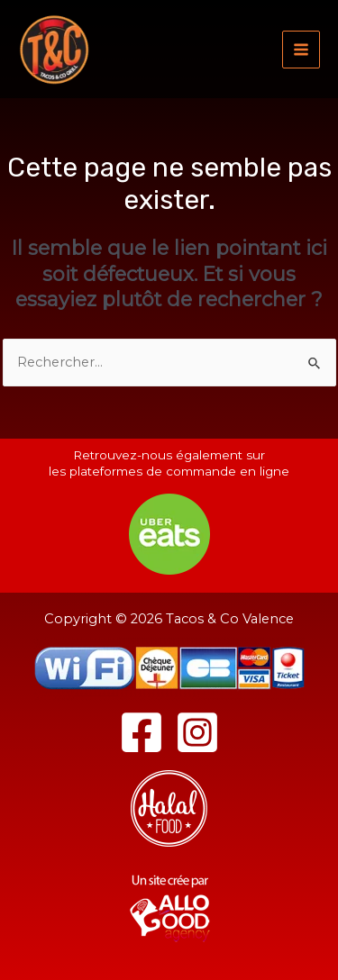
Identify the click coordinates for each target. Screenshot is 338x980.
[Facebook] (142, 732)
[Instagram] (197, 732)
